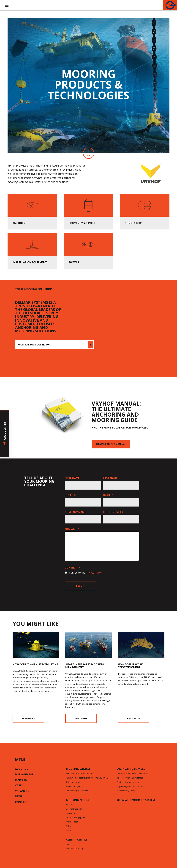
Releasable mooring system (136, 800)
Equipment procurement (77, 791)
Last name (110, 478)
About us (22, 769)
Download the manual (111, 444)
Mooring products (80, 800)
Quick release (72, 822)
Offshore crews (73, 782)
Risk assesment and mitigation (130, 778)
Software (70, 826)
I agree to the (85, 573)
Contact (21, 802)
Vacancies (22, 791)
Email (108, 495)
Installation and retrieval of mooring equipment (87, 778)
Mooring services (78, 769)
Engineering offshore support (130, 787)
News (19, 797)
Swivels (69, 831)
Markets (21, 780)
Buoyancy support (74, 809)
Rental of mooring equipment (79, 774)
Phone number (113, 512)
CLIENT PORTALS (77, 840)
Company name (75, 512)
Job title (71, 495)
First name (72, 478)
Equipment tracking (75, 849)
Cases (19, 786)
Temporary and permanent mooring (133, 774)
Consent (72, 568)
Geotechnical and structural (129, 782)
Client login (71, 845)
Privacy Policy (94, 573)
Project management (126, 791)
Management (24, 775)
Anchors (70, 805)
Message (72, 529)
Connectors (71, 814)
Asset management (75, 787)
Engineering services (131, 769)
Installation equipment (76, 818)
